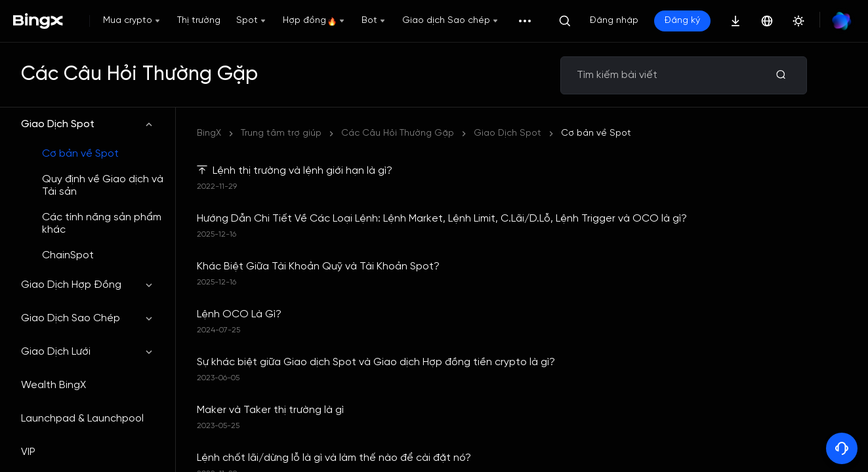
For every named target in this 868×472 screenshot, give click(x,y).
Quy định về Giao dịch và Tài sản (103, 186)
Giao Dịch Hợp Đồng (88, 285)
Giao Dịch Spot (88, 124)
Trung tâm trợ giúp (281, 133)
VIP (28, 452)
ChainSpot (68, 255)
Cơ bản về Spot (80, 154)
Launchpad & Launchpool (82, 419)
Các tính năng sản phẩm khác (102, 224)
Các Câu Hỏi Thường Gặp (398, 133)
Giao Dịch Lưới (88, 352)
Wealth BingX (53, 385)
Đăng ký (682, 21)
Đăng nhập (614, 21)
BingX (209, 133)
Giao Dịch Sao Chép (88, 318)
